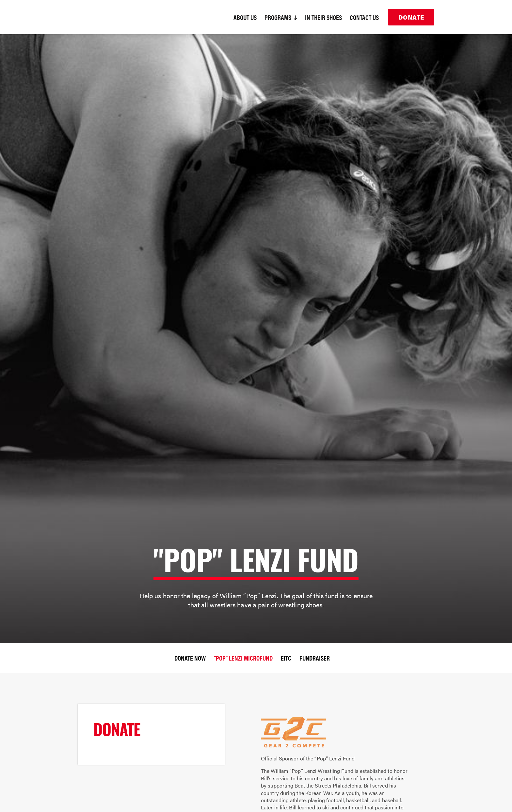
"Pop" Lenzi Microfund (243, 658)
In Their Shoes (323, 17)
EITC (286, 658)
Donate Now (190, 658)
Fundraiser (315, 658)
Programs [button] (281, 17)
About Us (245, 17)
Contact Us (364, 17)
